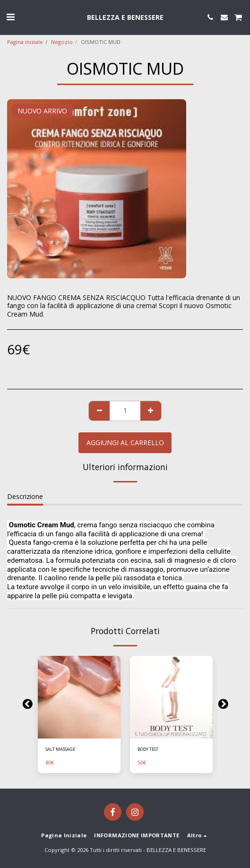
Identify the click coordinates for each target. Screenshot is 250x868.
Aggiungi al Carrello (125, 443)
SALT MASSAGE (60, 749)
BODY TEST (148, 749)
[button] (10, 17)
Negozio (62, 42)
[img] (79, 697)
